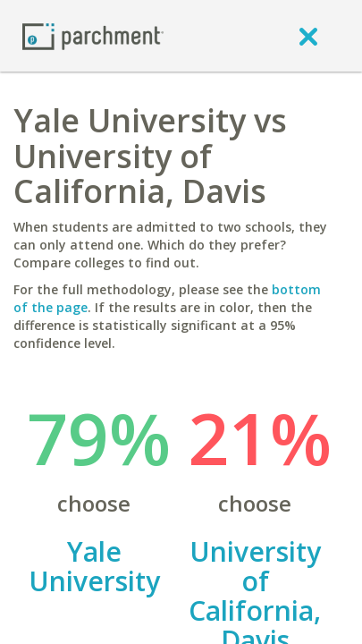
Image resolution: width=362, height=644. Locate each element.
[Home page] (93, 35)
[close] (308, 36)
